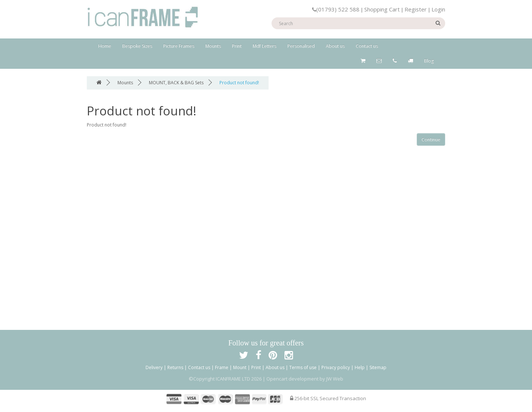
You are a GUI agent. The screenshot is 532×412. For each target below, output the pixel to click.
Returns (175, 367)
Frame (222, 367)
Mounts (213, 46)
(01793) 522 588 (336, 9)
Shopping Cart (382, 9)
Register (416, 9)
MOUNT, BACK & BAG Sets (176, 83)
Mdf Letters (265, 46)
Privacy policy (336, 367)
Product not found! (239, 83)
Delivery (154, 367)
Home (105, 46)
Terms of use (303, 367)
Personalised (301, 46)
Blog (429, 61)
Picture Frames (179, 46)
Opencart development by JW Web (305, 379)
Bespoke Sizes (137, 46)
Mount (240, 367)
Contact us (367, 46)
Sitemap (378, 367)
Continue (431, 140)
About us (335, 46)
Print (237, 46)
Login (438, 9)
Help (360, 367)
